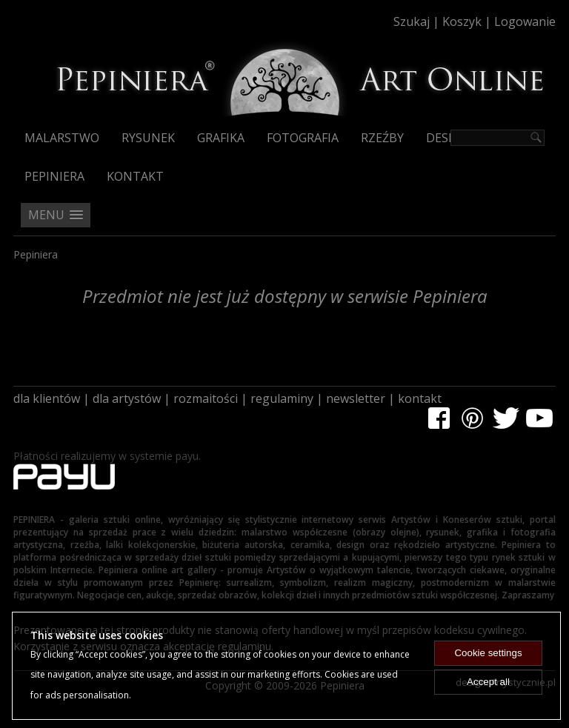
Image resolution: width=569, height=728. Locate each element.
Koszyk (462, 21)
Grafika (221, 138)
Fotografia (303, 138)
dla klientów (47, 398)
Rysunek (148, 138)
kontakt (420, 398)
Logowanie (525, 21)
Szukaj (412, 21)
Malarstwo (62, 138)
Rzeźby (382, 138)
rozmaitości (206, 398)
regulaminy (282, 398)
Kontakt (135, 176)
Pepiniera (54, 176)
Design (448, 138)
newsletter (356, 398)
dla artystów (127, 398)
